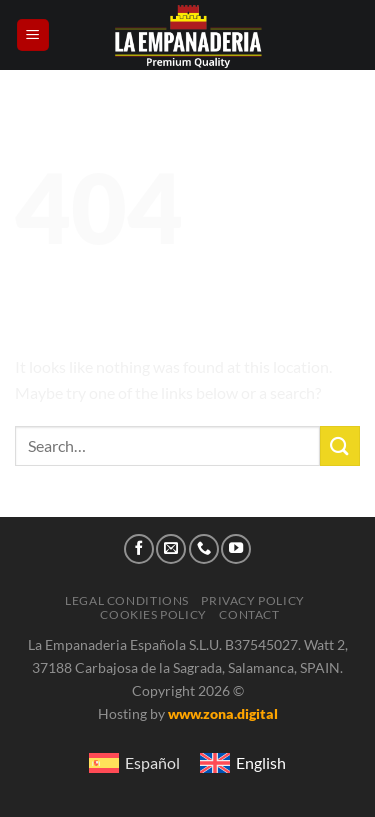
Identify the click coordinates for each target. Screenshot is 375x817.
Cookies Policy (153, 614)
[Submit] (340, 445)
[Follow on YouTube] (236, 549)
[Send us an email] (171, 549)
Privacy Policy (253, 600)
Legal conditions (127, 600)
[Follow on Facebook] (139, 549)
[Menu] (33, 35)
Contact (249, 614)
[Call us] (204, 549)
